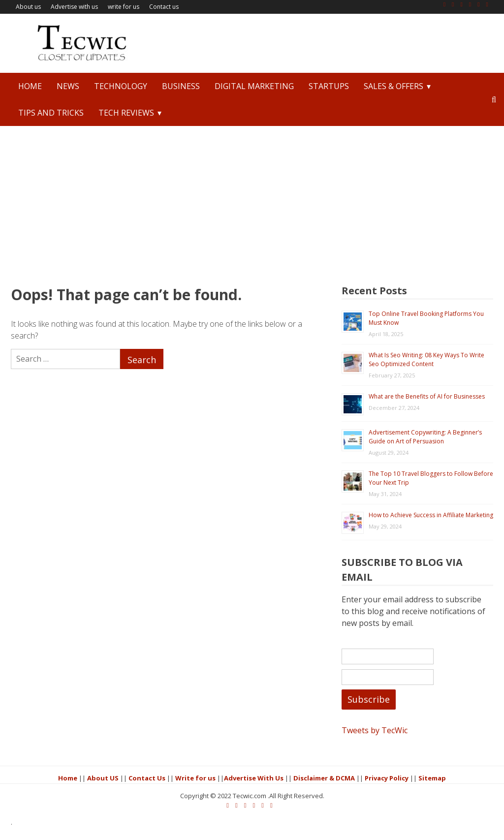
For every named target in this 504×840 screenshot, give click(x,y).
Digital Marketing (254, 86)
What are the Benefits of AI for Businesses (431, 396)
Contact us (164, 7)
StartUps (329, 86)
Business (181, 86)
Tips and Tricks (51, 113)
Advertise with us (74, 7)
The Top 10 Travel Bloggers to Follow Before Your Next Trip (425, 478)
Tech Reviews (126, 113)
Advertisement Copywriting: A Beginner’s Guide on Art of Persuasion (429, 437)
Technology (121, 86)
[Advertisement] (252, 200)
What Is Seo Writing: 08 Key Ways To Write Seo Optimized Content (430, 359)
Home (30, 86)
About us (28, 7)
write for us (124, 7)
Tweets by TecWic (378, 736)
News (68, 86)
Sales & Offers (394, 86)
